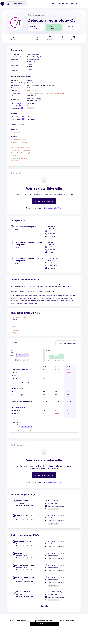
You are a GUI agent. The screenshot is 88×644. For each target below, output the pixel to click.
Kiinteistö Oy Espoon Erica (19, 158)
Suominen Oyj (15, 161)
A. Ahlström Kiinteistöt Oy (19, 140)
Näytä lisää (44, 620)
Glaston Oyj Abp (16, 155)
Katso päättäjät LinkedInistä (56, 520)
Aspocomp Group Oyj (20, 324)
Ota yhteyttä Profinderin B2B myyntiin (44, 638)
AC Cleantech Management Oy (20, 142)
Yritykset (52, 4)
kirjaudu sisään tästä (54, 208)
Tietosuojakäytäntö (66, 634)
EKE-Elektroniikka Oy (20, 317)
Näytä (31, 108)
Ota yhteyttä (63, 4)
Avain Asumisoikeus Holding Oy (21, 150)
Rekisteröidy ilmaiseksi (44, 201)
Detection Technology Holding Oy (21, 153)
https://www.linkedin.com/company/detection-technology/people (46, 93)
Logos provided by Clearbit (44, 634)
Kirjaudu (74, 4)
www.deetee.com (32, 91)
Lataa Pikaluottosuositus (67, 343)
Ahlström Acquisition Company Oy (21, 145)
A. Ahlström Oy (16, 132)
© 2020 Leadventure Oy (19, 634)
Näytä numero (53, 523)
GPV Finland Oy (18, 330)
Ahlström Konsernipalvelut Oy (20, 148)
